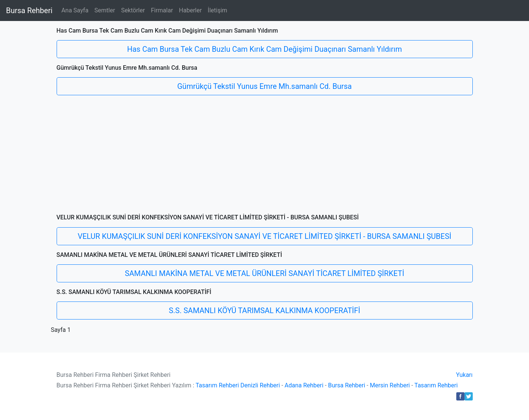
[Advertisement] (265, 157)
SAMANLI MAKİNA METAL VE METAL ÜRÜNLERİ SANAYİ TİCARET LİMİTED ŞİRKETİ (264, 273)
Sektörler (133, 10)
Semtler (105, 10)
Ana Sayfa (75, 10)
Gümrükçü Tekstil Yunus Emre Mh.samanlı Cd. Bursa (265, 86)
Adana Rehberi (304, 385)
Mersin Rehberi (390, 385)
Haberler (190, 10)
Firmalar (162, 10)
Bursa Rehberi (29, 10)
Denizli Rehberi (260, 385)
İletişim (217, 10)
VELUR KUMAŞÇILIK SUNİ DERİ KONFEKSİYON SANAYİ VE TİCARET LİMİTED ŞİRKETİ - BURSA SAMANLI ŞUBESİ (264, 236)
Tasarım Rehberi (217, 385)
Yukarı (464, 375)
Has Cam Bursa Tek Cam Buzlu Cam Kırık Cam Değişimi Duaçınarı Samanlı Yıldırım (264, 49)
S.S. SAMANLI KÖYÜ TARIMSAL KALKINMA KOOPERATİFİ (264, 310)
